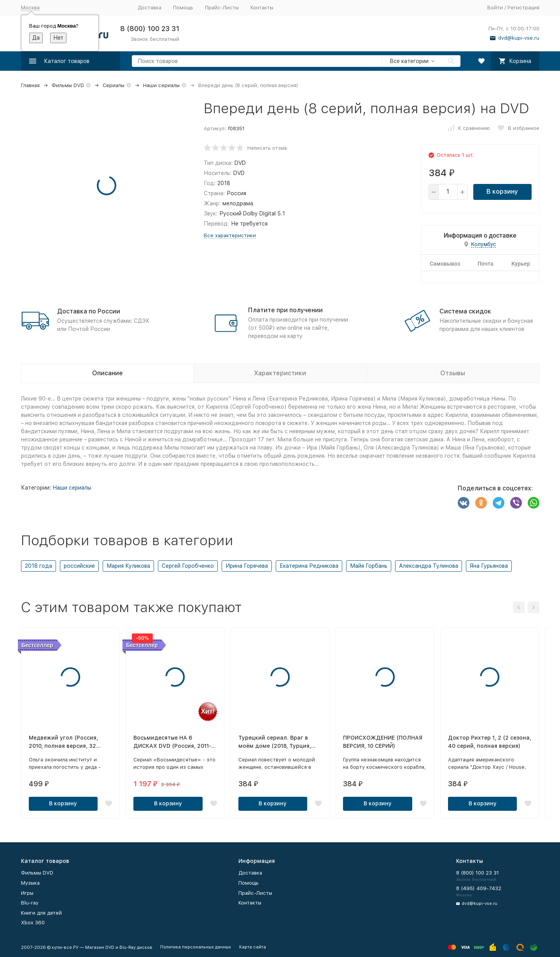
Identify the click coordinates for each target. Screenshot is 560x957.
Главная (30, 85)
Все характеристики (230, 235)
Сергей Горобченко (188, 566)
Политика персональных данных (196, 947)
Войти (495, 8)
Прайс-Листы (222, 8)
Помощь (183, 8)
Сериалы (114, 85)
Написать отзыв (267, 148)
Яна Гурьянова (489, 566)
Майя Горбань (369, 566)
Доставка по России (89, 311)
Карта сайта (253, 947)
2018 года (38, 566)
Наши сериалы (161, 85)
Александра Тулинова (429, 566)
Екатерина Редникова (309, 566)
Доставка (150, 8)
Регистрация (523, 8)
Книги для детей (41, 913)
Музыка (30, 883)
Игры (27, 893)
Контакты (262, 8)
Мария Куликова (128, 566)
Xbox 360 (33, 923)
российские (79, 566)
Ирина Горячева (247, 566)
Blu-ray (30, 903)
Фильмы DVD (68, 85)
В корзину (502, 192)
